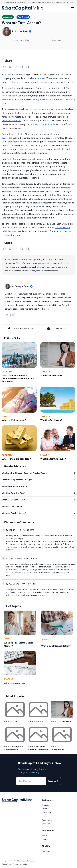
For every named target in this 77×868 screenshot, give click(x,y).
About (45, 835)
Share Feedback (56, 329)
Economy (7, 372)
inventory (35, 99)
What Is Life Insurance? (14, 420)
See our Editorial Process (21, 329)
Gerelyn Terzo (22, 31)
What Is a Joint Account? (53, 459)
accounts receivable (45, 124)
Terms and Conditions (21, 864)
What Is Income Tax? (15, 683)
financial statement (12, 120)
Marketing (46, 812)
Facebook (47, 851)
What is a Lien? (12, 721)
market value (55, 82)
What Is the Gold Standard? (16, 459)
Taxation (45, 372)
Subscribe (53, 781)
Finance (6, 416)
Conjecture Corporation (27, 861)
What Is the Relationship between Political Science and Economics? (18, 378)
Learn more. (70, 2)
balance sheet (38, 78)
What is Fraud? (35, 721)
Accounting (47, 820)
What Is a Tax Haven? (51, 420)
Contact (46, 839)
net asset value (62, 227)
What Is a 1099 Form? (51, 375)
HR (43, 816)
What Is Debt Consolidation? (56, 646)
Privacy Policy (7, 864)
